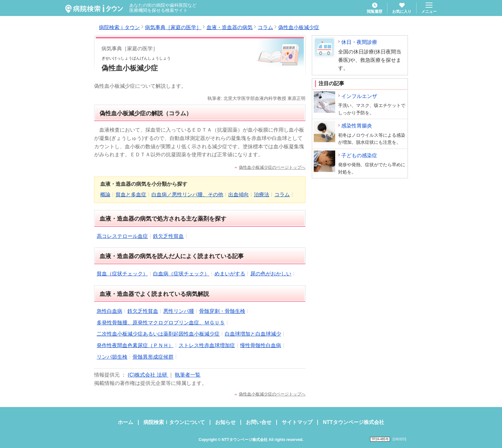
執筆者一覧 (188, 375)
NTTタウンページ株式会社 (353, 422)
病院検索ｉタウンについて (174, 422)
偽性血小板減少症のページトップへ (272, 167)
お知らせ (225, 422)
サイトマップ (297, 422)
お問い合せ (259, 422)
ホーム (125, 422)
